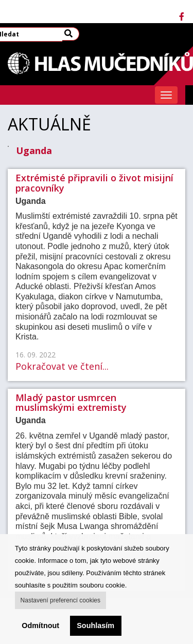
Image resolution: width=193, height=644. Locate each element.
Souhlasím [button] (95, 626)
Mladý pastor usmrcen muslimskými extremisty (71, 403)
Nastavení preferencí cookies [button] (60, 600)
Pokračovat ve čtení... (62, 366)
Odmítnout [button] (40, 626)
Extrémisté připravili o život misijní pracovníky (94, 183)
